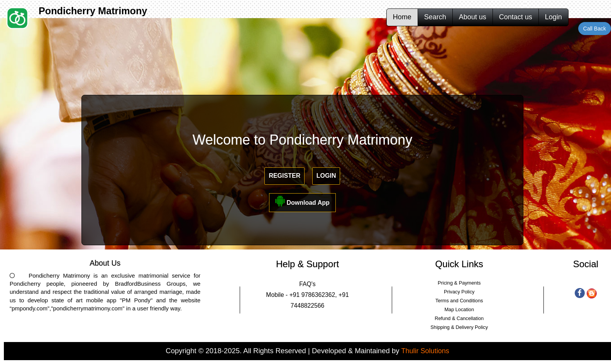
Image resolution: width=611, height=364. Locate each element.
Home (402, 17)
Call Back (595, 29)
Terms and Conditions (459, 301)
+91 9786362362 (312, 295)
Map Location (459, 309)
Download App (302, 201)
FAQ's (307, 284)
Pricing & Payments (459, 283)
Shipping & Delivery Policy (459, 327)
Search (435, 17)
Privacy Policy (459, 292)
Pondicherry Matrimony (93, 11)
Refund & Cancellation (459, 318)
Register (284, 176)
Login (553, 17)
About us (473, 17)
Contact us (516, 17)
